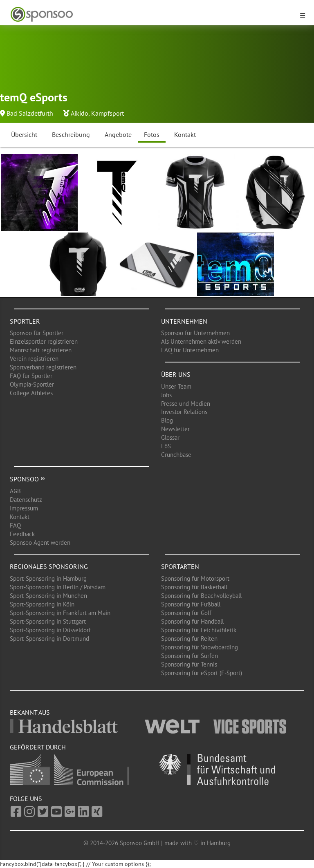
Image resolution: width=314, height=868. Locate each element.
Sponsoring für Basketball (194, 587)
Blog (167, 420)
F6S (166, 446)
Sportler (25, 321)
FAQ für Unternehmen (190, 350)
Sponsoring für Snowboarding (200, 647)
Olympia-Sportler (32, 384)
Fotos (152, 134)
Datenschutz (26, 500)
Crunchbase (176, 455)
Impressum (24, 508)
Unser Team (176, 386)
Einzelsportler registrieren (44, 341)
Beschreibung (71, 134)
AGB (15, 491)
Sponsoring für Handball (192, 621)
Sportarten (180, 566)
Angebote (118, 134)
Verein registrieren (34, 359)
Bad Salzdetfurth (30, 113)
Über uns (176, 374)
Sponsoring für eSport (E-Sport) (202, 673)
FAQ (15, 525)
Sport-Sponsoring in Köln (42, 604)
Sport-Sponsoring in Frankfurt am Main (60, 613)
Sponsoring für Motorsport (195, 578)
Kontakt (185, 134)
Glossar (170, 437)
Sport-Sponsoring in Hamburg (48, 578)
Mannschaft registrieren (41, 350)
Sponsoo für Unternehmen (195, 333)
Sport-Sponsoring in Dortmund (49, 639)
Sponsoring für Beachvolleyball (201, 596)
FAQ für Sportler (31, 376)
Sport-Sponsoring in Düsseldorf (50, 630)
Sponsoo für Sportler (37, 333)
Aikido (80, 113)
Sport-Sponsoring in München (48, 596)
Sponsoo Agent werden (40, 542)
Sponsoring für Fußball (191, 604)
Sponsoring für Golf (186, 613)
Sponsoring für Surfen (190, 656)
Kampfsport (108, 113)
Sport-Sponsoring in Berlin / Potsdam (58, 587)
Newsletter (175, 429)
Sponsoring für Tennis (189, 664)
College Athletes (31, 393)
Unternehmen (184, 321)
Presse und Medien (186, 404)
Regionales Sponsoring (49, 566)
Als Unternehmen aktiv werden (201, 341)
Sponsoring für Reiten (189, 639)
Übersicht (24, 134)
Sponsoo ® (27, 479)
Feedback (22, 534)
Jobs (166, 395)
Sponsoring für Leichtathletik (199, 630)
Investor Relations (184, 412)
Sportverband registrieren (43, 367)
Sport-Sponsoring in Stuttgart (48, 621)
